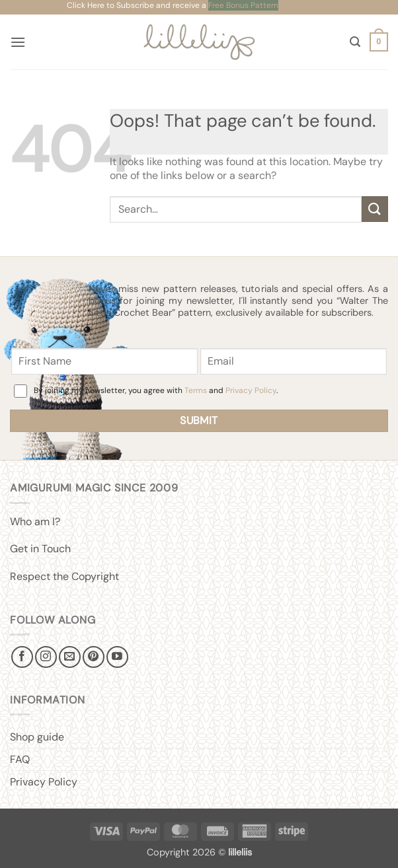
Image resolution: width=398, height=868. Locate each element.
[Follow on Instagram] (46, 657)
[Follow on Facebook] (22, 657)
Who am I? (35, 522)
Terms (196, 390)
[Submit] (375, 209)
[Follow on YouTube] (117, 657)
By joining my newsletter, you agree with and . (156, 390)
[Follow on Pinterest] (94, 657)
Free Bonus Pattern (243, 5)
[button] (18, 42)
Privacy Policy (251, 390)
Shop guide (37, 737)
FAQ (20, 759)
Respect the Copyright (64, 576)
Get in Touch (40, 549)
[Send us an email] (70, 657)
